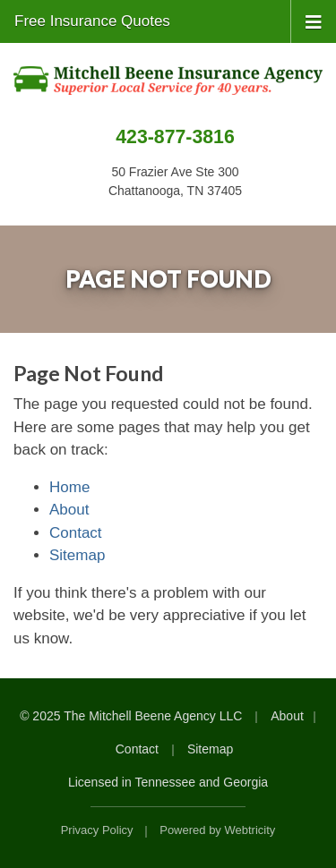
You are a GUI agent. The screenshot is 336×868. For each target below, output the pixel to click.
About (69, 510)
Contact (76, 533)
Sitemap (77, 555)
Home (69, 487)
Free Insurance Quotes (92, 21)
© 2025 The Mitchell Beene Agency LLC (131, 716)
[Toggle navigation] (314, 21)
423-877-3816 (175, 137)
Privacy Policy (97, 830)
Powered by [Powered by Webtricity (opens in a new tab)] (217, 830)
